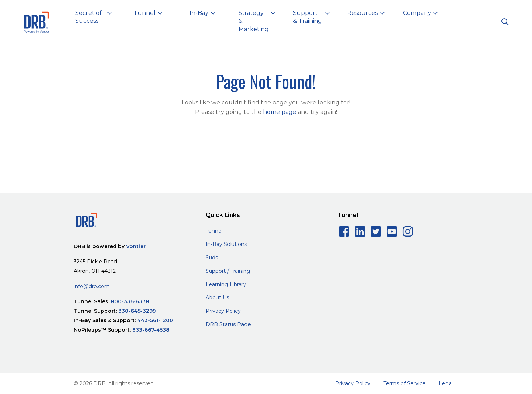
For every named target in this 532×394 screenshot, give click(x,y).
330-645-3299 (137, 311)
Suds (212, 258)
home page (280, 112)
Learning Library (226, 284)
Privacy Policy (223, 311)
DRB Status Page (228, 324)
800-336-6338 (130, 301)
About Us (217, 297)
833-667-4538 (151, 330)
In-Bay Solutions (226, 244)
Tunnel (214, 231)
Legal (446, 383)
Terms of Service (405, 383)
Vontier (136, 246)
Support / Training (228, 271)
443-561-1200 (155, 320)
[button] (94, 18)
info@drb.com (92, 286)
